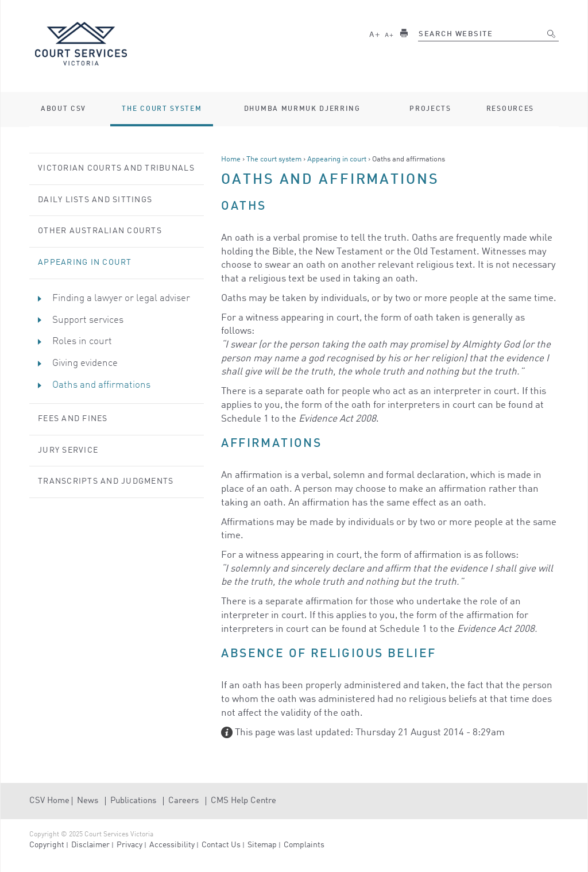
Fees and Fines (73, 419)
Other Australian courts (100, 231)
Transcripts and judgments (106, 481)
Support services (88, 320)
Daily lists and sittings (95, 200)
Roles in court (82, 342)
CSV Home (49, 801)
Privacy (129, 845)
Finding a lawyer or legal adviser (121, 298)
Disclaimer (90, 845)
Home (231, 159)
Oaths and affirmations (101, 385)
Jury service (68, 450)
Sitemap (262, 845)
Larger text (374, 33)
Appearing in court (337, 159)
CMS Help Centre (243, 801)
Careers (183, 801)
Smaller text (389, 33)
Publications (133, 801)
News (88, 801)
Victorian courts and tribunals (116, 168)
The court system (274, 159)
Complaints (304, 845)
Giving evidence (85, 363)
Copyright (47, 845)
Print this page (404, 33)
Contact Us (221, 845)
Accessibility (172, 845)
